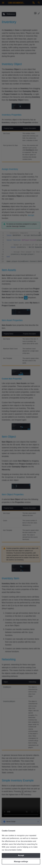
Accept (21, 855)
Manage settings (21, 862)
